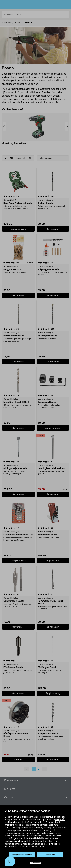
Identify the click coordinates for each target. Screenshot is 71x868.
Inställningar (36, 863)
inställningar (20, 841)
